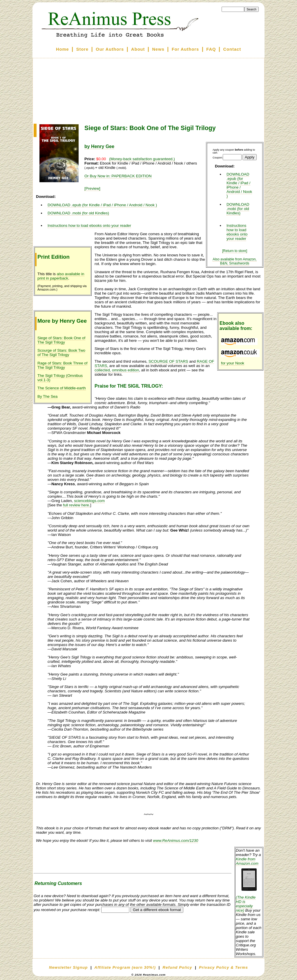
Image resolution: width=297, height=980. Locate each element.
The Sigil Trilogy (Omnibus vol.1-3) (60, 378)
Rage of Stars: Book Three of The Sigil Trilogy (62, 365)
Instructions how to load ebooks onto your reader (237, 232)
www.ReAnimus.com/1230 (176, 841)
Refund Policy (178, 967)
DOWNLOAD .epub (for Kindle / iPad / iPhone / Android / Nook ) (239, 185)
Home (63, 49)
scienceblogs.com (89, 501)
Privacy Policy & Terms (223, 967)
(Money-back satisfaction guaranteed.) (142, 159)
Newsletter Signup (68, 967)
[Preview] (92, 188)
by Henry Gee (99, 146)
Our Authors (110, 49)
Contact (232, 49)
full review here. (76, 505)
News (158, 49)
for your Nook (233, 363)
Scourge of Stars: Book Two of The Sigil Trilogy (61, 353)
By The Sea (47, 396)
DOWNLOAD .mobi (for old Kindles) (238, 209)
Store (82, 49)
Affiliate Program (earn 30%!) (125, 967)
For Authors (185, 49)
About (138, 49)
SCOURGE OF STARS (168, 361)
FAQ (211, 49)
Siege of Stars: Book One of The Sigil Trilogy (61, 340)
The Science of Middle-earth (62, 388)
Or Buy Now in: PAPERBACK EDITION (118, 176)
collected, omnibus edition (117, 370)
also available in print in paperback (61, 276)
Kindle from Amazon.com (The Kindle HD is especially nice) (249, 885)
